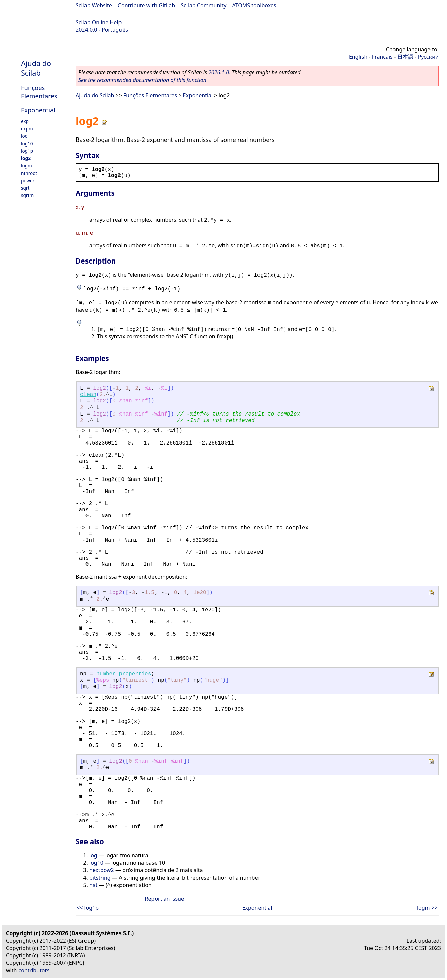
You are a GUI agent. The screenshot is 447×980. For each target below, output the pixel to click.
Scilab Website (94, 5)
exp (25, 121)
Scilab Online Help (99, 22)
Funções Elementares (39, 92)
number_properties (124, 674)
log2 (26, 158)
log (24, 136)
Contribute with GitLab (146, 5)
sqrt (25, 188)
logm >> (427, 908)
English (358, 57)
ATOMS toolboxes (254, 5)
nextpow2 (102, 870)
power (28, 180)
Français (382, 57)
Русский (428, 57)
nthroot (29, 173)
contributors (34, 970)
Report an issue (165, 899)
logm (26, 166)
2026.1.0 (219, 72)
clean (88, 395)
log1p (27, 151)
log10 (27, 143)
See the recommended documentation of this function (142, 80)
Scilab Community (203, 5)
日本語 (405, 57)
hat (93, 885)
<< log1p (88, 908)
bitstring (100, 878)
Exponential (38, 110)
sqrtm (27, 195)
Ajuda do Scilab (36, 68)
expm (27, 129)
